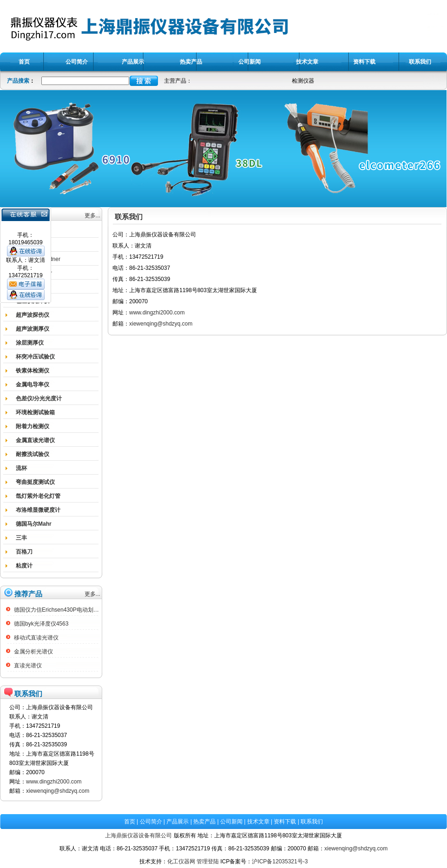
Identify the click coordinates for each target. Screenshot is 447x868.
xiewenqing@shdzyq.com (58, 791)
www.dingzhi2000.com (54, 782)
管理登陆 (208, 861)
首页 (130, 822)
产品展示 (177, 822)
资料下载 (285, 822)
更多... (92, 215)
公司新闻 (231, 822)
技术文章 (258, 822)
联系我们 (312, 822)
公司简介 (151, 822)
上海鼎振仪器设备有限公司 (138, 835)
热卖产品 (204, 822)
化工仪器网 (181, 861)
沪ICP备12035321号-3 (280, 861)
